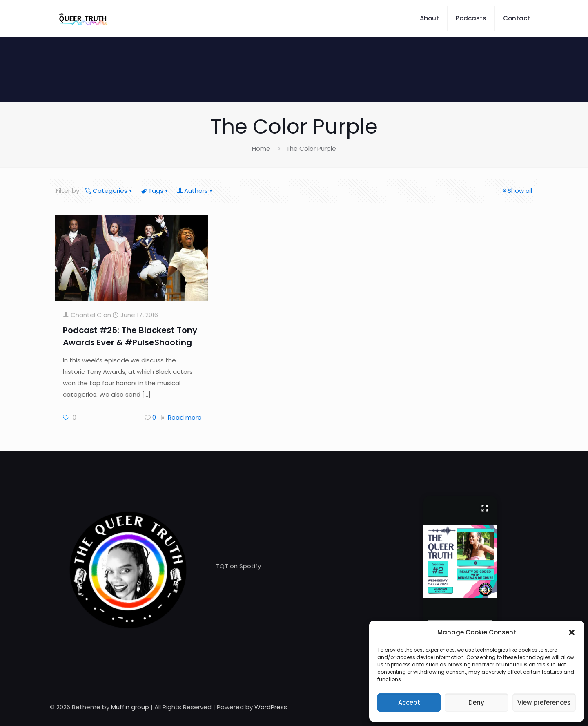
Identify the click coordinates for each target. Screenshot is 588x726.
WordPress (271, 707)
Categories (109, 191)
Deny (476, 703)
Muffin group (130, 707)
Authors (195, 191)
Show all (517, 191)
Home (261, 149)
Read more (185, 417)
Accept (409, 703)
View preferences (544, 703)
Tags (155, 191)
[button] (572, 632)
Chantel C (86, 315)
